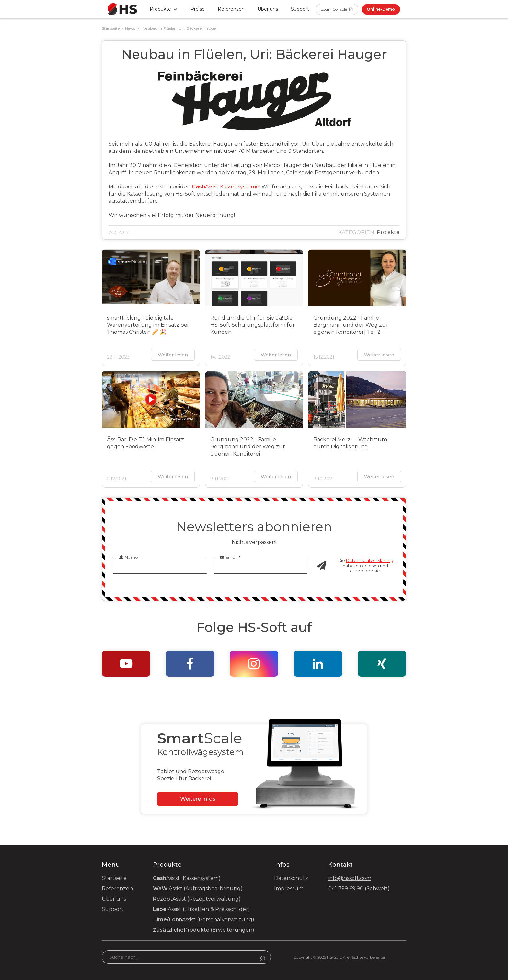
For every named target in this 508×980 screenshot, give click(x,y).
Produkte (204, 930)
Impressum (289, 889)
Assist (187, 878)
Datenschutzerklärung (370, 560)
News (130, 28)
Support (113, 909)
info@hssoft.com (350, 878)
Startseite (111, 28)
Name (129, 557)
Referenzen (231, 9)
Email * (230, 557)
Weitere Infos (198, 799)
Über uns (268, 9)
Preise (198, 9)
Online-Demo (381, 9)
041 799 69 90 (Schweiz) (359, 889)
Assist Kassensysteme (225, 187)
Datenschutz (291, 878)
